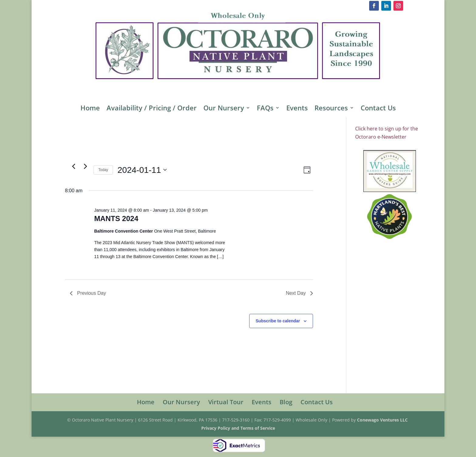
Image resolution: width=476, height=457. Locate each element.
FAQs (265, 109)
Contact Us (378, 109)
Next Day (299, 293)
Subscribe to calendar (278, 321)
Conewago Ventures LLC (383, 420)
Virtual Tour (226, 402)
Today (103, 170)
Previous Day (88, 293)
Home (90, 109)
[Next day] (85, 166)
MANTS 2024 (116, 218)
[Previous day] (73, 166)
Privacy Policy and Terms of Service (238, 428)
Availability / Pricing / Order (152, 109)
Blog (286, 402)
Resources (331, 109)
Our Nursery (224, 109)
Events (297, 109)
